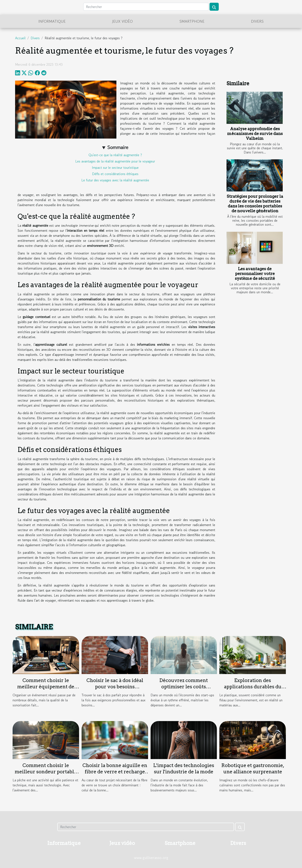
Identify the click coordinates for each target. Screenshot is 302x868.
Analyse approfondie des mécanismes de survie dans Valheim (255, 134)
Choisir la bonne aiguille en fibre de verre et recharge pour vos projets (115, 772)
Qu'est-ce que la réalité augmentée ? (115, 155)
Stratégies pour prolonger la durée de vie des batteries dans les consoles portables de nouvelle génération (255, 204)
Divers (257, 21)
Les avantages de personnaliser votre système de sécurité (255, 274)
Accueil (20, 38)
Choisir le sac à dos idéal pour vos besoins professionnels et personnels (115, 690)
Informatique (52, 21)
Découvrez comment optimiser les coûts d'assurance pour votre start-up (184, 690)
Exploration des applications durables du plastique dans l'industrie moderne (253, 690)
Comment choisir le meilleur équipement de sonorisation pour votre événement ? (46, 690)
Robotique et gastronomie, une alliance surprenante (253, 769)
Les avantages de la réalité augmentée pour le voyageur (115, 161)
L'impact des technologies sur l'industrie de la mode (184, 769)
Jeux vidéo (122, 21)
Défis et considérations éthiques (115, 174)
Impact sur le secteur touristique (115, 168)
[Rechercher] (146, 7)
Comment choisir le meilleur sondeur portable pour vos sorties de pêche (46, 772)
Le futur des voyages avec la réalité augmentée (115, 180)
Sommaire (118, 147)
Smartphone (192, 21)
